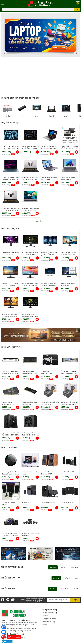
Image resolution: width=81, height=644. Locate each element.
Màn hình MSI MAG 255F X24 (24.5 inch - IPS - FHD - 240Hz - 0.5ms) (30, 220)
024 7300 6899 (57, 622)
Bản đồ (44, 590)
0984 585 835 (58, 628)
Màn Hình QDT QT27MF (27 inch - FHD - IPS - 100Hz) (49, 220)
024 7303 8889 (54, 618)
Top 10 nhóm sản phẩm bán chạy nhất (20, 63)
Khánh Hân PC (47, 638)
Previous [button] (4, 35)
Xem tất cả (40, 186)
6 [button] (44, 55)
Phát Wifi (51, 81)
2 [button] (35, 55)
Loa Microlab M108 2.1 (49, 468)
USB (22, 81)
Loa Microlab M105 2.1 (68, 468)
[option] (40, 35)
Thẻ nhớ (7, 81)
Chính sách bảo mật (49, 587)
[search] (77, 9)
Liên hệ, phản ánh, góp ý (50, 578)
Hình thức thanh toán (8, 617)
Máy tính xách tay (10, 88)
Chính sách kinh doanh (9, 627)
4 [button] (39, 55)
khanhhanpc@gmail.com (17, 602)
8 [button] (49, 55)
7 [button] (46, 55)
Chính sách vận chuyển (9, 620)
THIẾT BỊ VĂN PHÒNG (12, 532)
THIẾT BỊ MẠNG (9, 554)
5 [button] (42, 55)
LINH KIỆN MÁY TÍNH (12, 312)
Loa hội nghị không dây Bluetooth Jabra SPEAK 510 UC (10, 439)
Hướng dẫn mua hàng (49, 584)
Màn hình (37, 81)
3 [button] (37, 55)
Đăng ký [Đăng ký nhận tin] (75, 565)
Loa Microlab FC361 (67, 437)
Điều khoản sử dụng (8, 614)
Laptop (66, 81)
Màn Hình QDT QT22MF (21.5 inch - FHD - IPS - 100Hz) (10, 251)
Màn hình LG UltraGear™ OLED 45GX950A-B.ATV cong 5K (10, 220)
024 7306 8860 (19, 599)
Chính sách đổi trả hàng (9, 624)
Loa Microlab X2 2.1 (28, 468)
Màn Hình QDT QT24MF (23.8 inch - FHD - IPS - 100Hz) (69, 220)
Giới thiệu (45, 581)
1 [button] (32, 55)
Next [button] (77, 35)
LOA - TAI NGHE (9, 413)
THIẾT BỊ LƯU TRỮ (10, 543)
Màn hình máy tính (10, 194)
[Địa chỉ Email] (63, 565)
